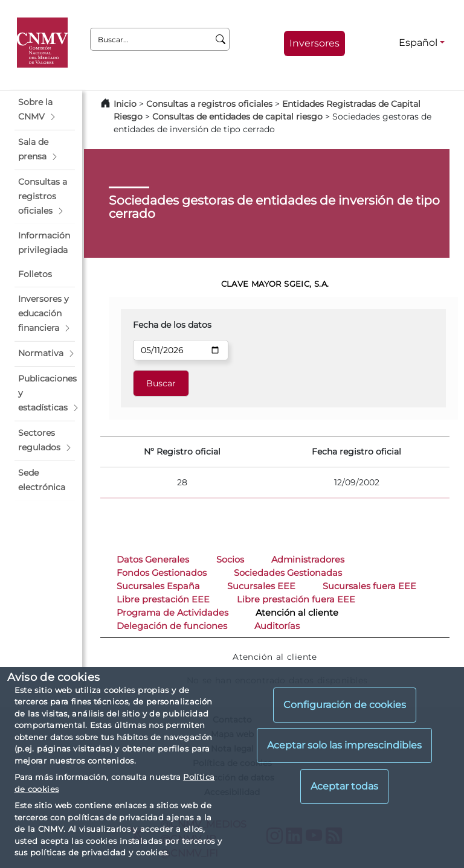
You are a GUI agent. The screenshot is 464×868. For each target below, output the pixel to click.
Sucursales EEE (261, 586)
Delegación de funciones (172, 626)
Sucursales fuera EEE (369, 586)
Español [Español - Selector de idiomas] (418, 43)
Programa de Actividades (172, 613)
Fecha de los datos (172, 325)
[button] (45, 110)
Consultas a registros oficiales (209, 104)
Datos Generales (153, 560)
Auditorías (277, 626)
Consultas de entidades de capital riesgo (237, 116)
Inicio (125, 104)
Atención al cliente (297, 613)
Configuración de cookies (345, 705)
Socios (230, 560)
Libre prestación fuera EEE (296, 599)
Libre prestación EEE (163, 599)
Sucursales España (158, 586)
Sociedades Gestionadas (288, 573)
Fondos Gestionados (162, 573)
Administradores (308, 560)
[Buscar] (221, 39)
